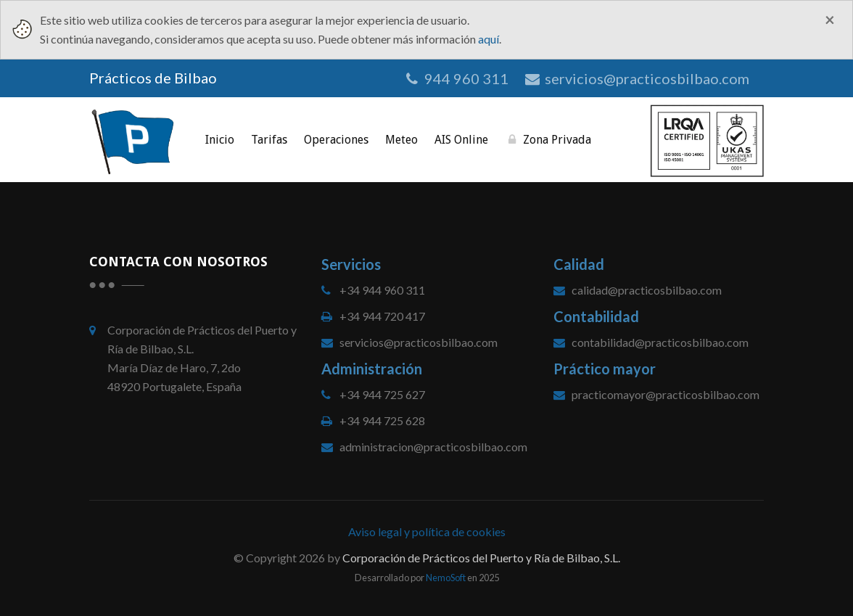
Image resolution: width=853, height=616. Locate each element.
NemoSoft (446, 578)
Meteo (401, 140)
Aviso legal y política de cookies (427, 531)
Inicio (220, 140)
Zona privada (548, 140)
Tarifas (269, 140)
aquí (489, 39)
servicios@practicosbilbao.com (636, 78)
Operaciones (336, 140)
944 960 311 (456, 78)
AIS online (461, 140)
